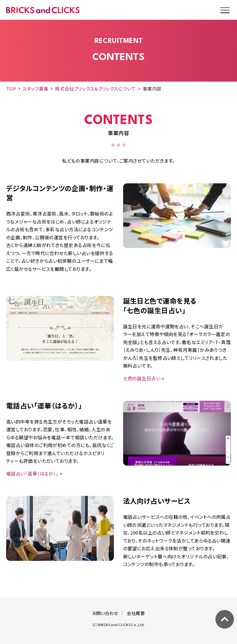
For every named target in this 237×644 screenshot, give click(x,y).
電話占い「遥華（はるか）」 (32, 473)
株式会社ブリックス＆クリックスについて (96, 89)
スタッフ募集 (35, 89)
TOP (11, 89)
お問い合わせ (105, 613)
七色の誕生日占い (142, 378)
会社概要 (136, 613)
